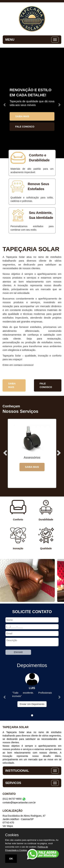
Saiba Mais (22, 116)
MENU (10, 40)
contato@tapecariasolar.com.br (19, 802)
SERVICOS (13, 783)
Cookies (12, 835)
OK (11, 859)
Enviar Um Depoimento (32, 704)
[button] (5, 103)
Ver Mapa (8, 826)
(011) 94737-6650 (14, 799)
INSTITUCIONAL (17, 771)
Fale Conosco (25, 127)
